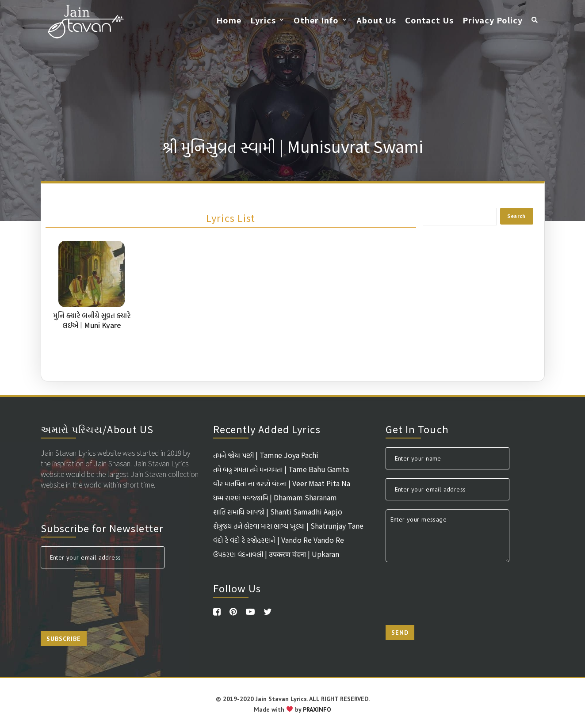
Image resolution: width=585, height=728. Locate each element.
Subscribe (64, 639)
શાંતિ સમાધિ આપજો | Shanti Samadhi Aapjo (278, 511)
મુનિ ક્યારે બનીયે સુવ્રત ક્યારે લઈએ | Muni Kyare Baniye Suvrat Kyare (92, 325)
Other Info (316, 20)
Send (400, 633)
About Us (376, 20)
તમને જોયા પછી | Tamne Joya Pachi (266, 455)
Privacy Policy (493, 20)
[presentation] (108, 595)
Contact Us (429, 20)
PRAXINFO (317, 709)
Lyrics (263, 20)
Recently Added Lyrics (267, 429)
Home (229, 20)
